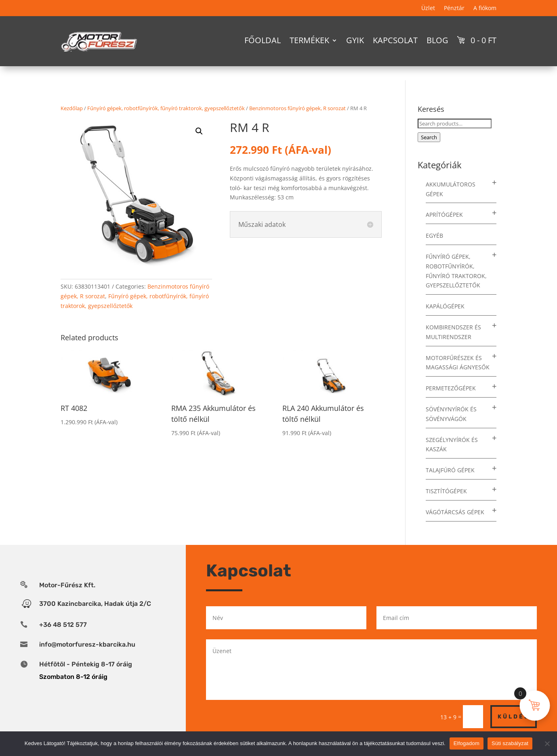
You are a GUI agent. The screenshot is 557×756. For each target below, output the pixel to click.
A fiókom (485, 8)
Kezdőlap (72, 108)
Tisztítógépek (446, 491)
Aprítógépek (444, 215)
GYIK (355, 40)
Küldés (514, 717)
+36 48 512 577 (63, 625)
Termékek (309, 40)
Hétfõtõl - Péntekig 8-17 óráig (86, 664)
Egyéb (434, 236)
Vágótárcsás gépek (455, 512)
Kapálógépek (445, 306)
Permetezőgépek (451, 388)
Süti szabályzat (510, 743)
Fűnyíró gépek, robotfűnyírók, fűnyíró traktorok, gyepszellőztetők (166, 108)
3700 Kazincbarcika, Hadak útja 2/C (95, 604)
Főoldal (263, 40)
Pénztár (454, 8)
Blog (437, 40)
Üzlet (428, 8)
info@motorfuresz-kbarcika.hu (87, 644)
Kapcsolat (395, 40)
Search (429, 137)
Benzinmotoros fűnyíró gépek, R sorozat (297, 108)
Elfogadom (467, 743)
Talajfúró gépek (450, 470)
